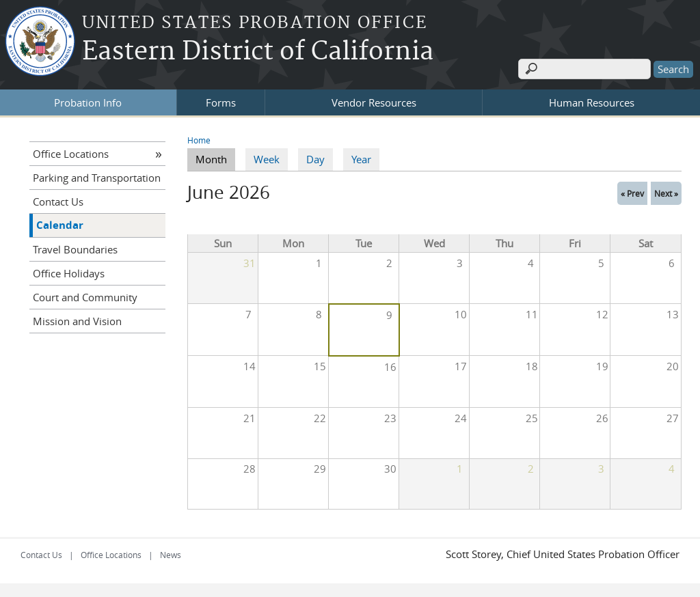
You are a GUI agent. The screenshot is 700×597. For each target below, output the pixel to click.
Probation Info (88, 102)
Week (267, 159)
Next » (666, 193)
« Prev (632, 193)
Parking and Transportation (97, 177)
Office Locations (71, 153)
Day (315, 159)
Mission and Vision (77, 320)
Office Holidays (69, 273)
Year (361, 159)
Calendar (60, 224)
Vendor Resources (374, 102)
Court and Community (85, 296)
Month (215, 158)
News (171, 555)
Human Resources (592, 102)
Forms (221, 102)
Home (199, 139)
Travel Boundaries (75, 249)
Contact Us (58, 201)
